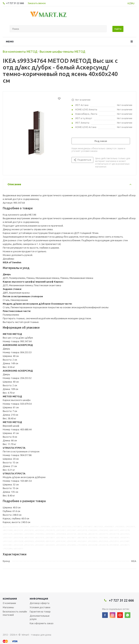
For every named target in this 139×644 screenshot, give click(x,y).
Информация (39, 599)
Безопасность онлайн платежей (15, 613)
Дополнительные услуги (40, 617)
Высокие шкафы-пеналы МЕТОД (62, 52)
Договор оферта (40, 603)
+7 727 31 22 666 (15, 3)
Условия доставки (40, 607)
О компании (9, 603)
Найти (118, 29)
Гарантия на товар (40, 612)
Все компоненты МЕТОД (20, 52)
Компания (10, 599)
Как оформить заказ (42, 623)
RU (133, 3)
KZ (129, 3)
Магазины (8, 607)
